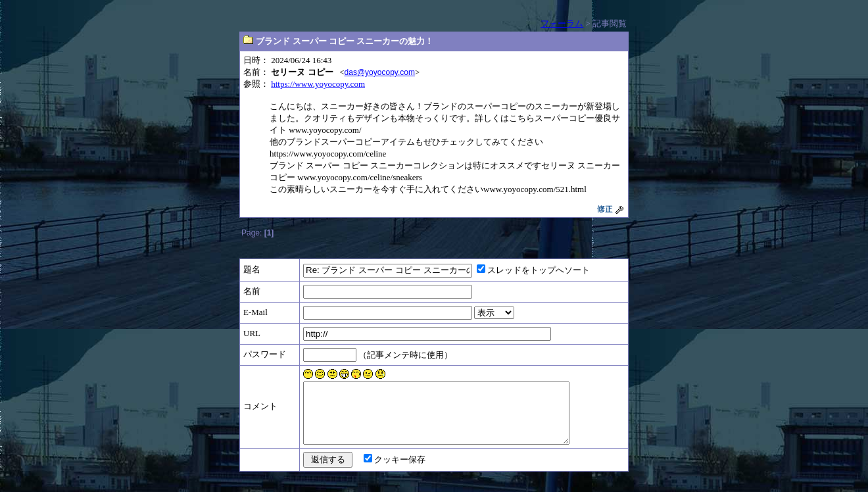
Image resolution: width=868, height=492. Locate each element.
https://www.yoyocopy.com (318, 84)
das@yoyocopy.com (380, 72)
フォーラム (562, 23)
